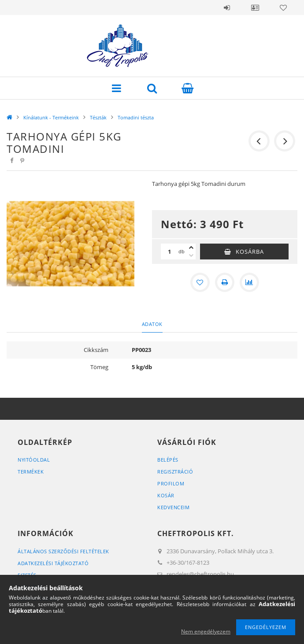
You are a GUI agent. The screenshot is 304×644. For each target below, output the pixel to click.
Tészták (98, 117)
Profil (255, 7)
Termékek (31, 472)
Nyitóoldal (34, 460)
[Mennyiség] (170, 252)
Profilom (171, 483)
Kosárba (250, 252)
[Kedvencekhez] (200, 282)
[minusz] (191, 255)
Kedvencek (283, 7)
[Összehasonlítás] (249, 282)
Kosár (166, 495)
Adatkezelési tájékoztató (53, 563)
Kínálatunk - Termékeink (51, 117)
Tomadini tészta (136, 117)
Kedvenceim (173, 507)
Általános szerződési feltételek (63, 551)
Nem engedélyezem (206, 631)
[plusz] (191, 248)
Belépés (227, 7)
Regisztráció (175, 472)
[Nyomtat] (225, 282)
